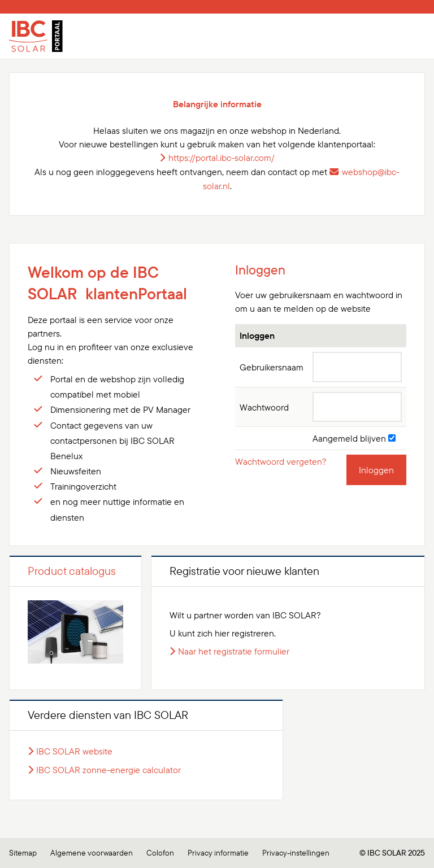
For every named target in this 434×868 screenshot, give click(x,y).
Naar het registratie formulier (234, 651)
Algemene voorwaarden (92, 853)
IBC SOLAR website (74, 751)
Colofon (160, 853)
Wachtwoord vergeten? (281, 461)
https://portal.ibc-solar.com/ (222, 158)
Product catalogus (72, 571)
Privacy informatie (218, 853)
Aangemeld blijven (354, 438)
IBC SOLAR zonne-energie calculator (108, 770)
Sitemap (23, 853)
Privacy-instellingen (296, 853)
